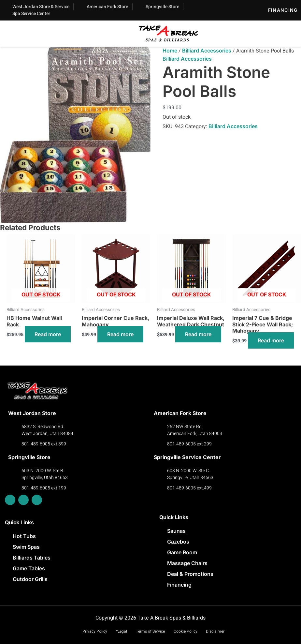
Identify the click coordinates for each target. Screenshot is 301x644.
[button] (21, 35)
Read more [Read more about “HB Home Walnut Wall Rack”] (48, 334)
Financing (283, 10)
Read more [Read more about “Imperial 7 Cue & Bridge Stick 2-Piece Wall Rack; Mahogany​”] (271, 340)
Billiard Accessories (207, 51)
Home (170, 51)
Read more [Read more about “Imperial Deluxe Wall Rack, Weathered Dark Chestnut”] (198, 334)
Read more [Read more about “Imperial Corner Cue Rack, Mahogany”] (120, 334)
